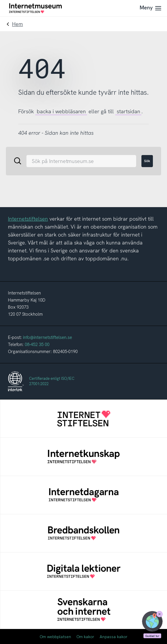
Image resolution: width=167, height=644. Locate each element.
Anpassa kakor (114, 637)
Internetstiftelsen (28, 219)
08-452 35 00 (37, 345)
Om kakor (85, 637)
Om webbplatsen (55, 637)
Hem (17, 24)
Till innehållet (0, 0)
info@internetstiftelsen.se (47, 337)
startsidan (128, 111)
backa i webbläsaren (61, 111)
